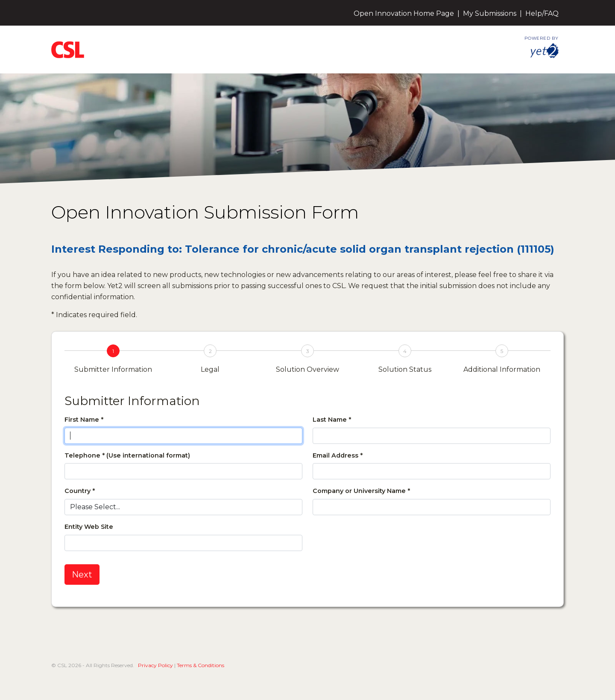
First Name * (84, 420)
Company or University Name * (361, 491)
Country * (80, 491)
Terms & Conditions (201, 665)
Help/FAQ (542, 13)
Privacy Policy (155, 665)
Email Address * (338, 455)
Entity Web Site (89, 527)
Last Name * (332, 420)
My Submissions (490, 13)
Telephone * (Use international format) (127, 455)
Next (82, 575)
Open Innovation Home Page (404, 13)
